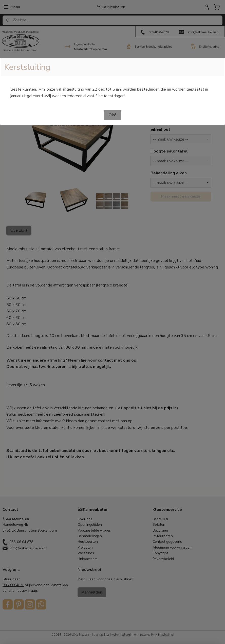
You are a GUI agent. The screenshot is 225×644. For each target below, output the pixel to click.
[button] (113, 115)
